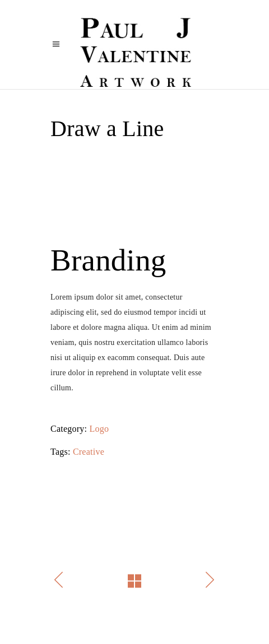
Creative (89, 452)
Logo (99, 429)
